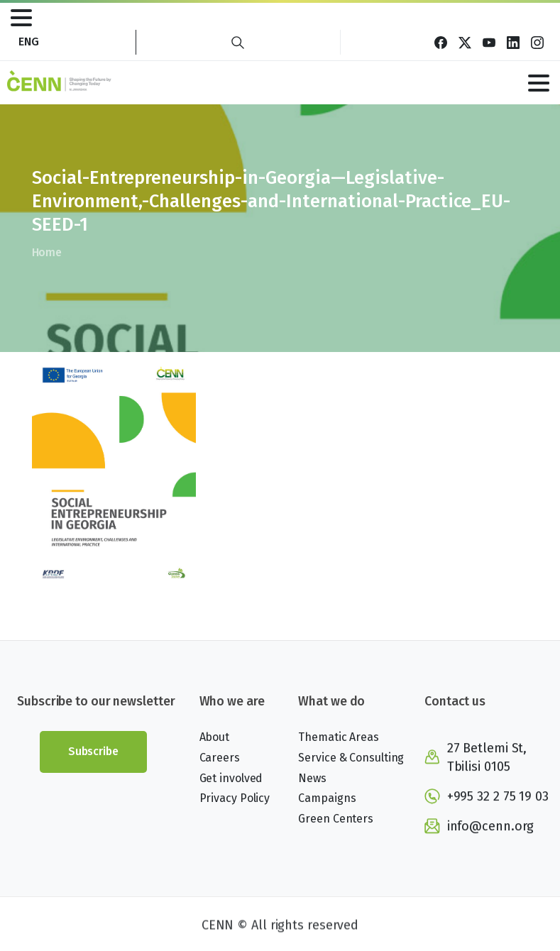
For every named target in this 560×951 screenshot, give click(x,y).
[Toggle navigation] (21, 18)
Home (46, 252)
